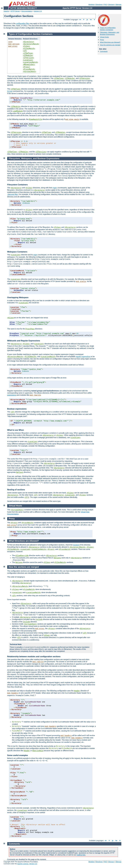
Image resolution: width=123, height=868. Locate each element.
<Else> (47, 635)
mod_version (14, 44)
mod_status (81, 282)
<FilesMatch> (29, 49)
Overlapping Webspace (18, 297)
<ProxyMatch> (29, 69)
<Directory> (28, 42)
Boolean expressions (17, 409)
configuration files (23, 23)
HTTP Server (15, 11)
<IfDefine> (28, 53)
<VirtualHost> (29, 72)
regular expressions (83, 357)
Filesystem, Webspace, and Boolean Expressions (109, 33)
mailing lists (81, 855)
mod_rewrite (35, 395)
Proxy (102, 40)
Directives (99, 4)
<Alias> (11, 318)
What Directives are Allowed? (110, 42)
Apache (6, 11)
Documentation (27, 11)
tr (95, 20)
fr (84, 20)
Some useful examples (18, 755)
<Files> (26, 46)
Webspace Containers (17, 252)
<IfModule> (28, 56)
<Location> (28, 60)
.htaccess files (12, 194)
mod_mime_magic (72, 119)
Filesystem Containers (17, 185)
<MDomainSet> (29, 65)
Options (20, 472)
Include (39, 620)
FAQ (105, 4)
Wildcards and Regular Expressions (24, 341)
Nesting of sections (16, 490)
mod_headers (13, 693)
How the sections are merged (110, 45)
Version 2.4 (38, 11)
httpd (10, 91)
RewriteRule (38, 751)
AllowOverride (22, 556)
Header (77, 691)
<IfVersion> (28, 58)
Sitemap (118, 4)
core (10, 42)
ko (91, 20)
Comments (104, 51)
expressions (12, 395)
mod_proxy (13, 46)
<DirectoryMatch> (31, 44)
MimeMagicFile (35, 119)
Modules (91, 4)
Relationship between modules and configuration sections (34, 657)
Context (76, 545)
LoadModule (18, 111)
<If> (25, 51)
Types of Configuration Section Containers (108, 29)
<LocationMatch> (31, 62)
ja (87, 20)
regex (55, 188)
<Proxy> (26, 67)
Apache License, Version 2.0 (27, 864)
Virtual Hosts (104, 37)
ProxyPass (30, 329)
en (80, 20)
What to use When (16, 430)
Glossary (111, 4)
